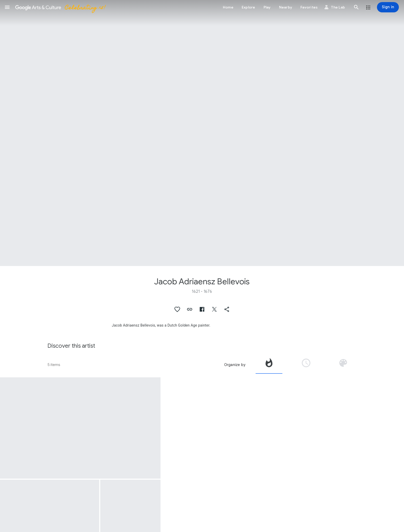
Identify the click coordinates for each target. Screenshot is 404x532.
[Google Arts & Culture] (60, 7)
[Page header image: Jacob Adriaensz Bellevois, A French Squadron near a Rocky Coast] (202, 133)
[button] (7, 7)
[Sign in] (388, 7)
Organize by (235, 365)
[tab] (269, 365)
